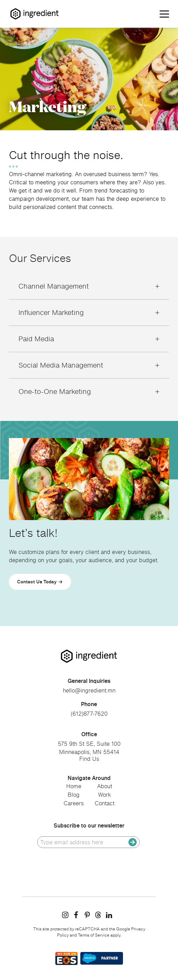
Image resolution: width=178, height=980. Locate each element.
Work (105, 795)
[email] (84, 842)
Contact (105, 803)
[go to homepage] (89, 656)
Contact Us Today (37, 581)
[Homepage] (35, 14)
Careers (74, 803)
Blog (74, 795)
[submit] (133, 842)
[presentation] (89, 865)
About (105, 786)
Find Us (89, 759)
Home (74, 786)
